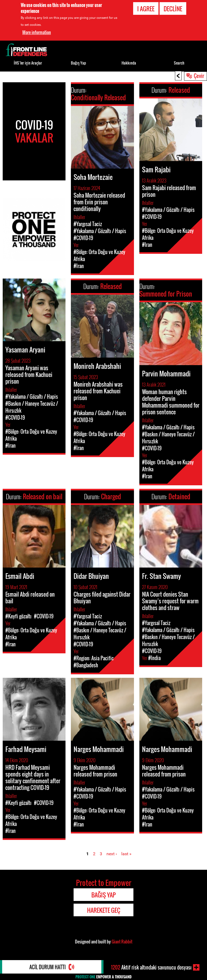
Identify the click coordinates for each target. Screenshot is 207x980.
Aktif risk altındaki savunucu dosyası (151, 967)
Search (179, 63)
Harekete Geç (104, 910)
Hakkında (129, 63)
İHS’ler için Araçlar (28, 63)
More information (37, 32)
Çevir (199, 76)
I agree (146, 9)
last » (126, 854)
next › (112, 854)
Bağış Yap (78, 63)
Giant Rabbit (122, 942)
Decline (173, 9)
